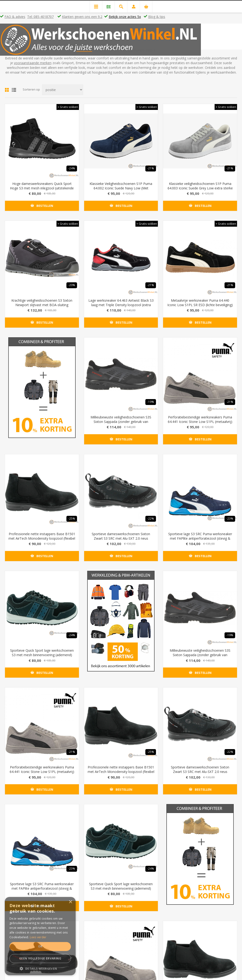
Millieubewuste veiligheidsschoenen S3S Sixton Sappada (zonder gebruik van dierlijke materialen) (121, 422)
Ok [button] (40, 946)
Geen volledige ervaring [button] (40, 958)
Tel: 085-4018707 (40, 17)
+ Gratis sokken (68, 107)
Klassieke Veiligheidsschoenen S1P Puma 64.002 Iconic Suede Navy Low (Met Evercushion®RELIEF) (121, 188)
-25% (72, 519)
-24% (72, 168)
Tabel (7, 90)
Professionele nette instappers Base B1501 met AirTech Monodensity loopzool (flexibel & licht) (42, 538)
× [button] (70, 902)
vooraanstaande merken (33, 63)
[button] (40, 968)
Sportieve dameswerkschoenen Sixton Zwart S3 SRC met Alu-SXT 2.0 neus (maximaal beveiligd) (121, 538)
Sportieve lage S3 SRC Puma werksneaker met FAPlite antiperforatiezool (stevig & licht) (200, 538)
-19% (151, 402)
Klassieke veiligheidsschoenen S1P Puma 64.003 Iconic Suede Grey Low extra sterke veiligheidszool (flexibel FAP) (200, 188)
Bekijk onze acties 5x (125, 17)
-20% (72, 285)
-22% (151, 519)
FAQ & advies (15, 17)
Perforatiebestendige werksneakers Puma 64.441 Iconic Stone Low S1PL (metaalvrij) (200, 419)
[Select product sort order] (63, 90)
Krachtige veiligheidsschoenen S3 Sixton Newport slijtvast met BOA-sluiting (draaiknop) (42, 305)
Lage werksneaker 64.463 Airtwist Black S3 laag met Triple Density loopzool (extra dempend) (121, 305)
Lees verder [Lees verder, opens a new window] (38, 937)
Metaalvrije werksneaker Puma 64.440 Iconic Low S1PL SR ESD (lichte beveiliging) (200, 303)
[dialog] (40, 936)
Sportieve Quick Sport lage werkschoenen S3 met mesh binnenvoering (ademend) (42, 653)
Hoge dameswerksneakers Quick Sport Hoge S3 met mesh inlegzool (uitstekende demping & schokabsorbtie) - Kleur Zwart (42, 188)
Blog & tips (157, 17)
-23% (230, 519)
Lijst (14, 90)
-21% (151, 168)
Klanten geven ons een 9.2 (82, 17)
